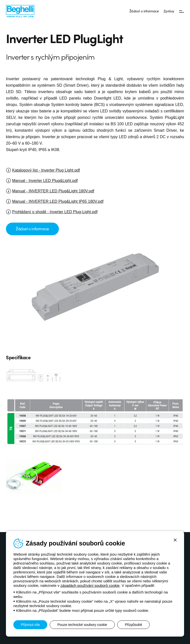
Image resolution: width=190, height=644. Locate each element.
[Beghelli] (20, 11)
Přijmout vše (30, 625)
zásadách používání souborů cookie (90, 585)
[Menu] (182, 11)
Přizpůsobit (133, 625)
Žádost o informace (144, 11)
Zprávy (169, 11)
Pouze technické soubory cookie (82, 625)
